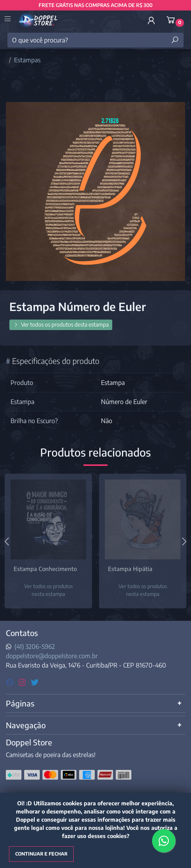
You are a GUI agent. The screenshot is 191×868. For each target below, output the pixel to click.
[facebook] (11, 682)
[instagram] (23, 682)
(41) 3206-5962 (35, 647)
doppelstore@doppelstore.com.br (52, 656)
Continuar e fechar (41, 854)
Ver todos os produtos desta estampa (61, 324)
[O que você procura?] (95, 40)
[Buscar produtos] (175, 40)
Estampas (27, 60)
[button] (151, 20)
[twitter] (35, 682)
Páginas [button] (20, 703)
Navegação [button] (26, 725)
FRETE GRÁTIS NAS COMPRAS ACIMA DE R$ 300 (95, 5)
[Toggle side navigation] (8, 19)
